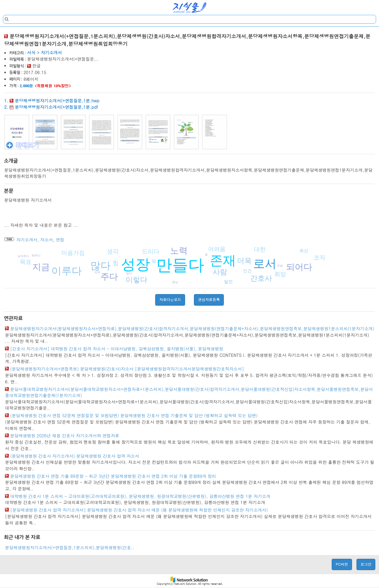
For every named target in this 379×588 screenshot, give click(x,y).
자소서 (46, 240)
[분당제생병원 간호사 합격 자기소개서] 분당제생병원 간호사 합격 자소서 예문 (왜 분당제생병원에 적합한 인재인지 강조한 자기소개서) (139, 510)
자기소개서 (51, 52)
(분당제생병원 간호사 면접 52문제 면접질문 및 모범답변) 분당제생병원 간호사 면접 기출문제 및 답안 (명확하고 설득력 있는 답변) (134, 415)
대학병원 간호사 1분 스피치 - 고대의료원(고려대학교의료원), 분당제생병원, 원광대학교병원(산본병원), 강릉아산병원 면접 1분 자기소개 (140, 496)
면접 (60, 240)
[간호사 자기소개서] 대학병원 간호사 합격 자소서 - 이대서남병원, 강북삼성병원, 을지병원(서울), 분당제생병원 (117, 349)
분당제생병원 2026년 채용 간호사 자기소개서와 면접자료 (65, 436)
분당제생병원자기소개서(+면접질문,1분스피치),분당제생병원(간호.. (69, 547)
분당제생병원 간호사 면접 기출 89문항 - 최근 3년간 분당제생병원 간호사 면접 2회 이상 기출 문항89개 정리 (113, 476)
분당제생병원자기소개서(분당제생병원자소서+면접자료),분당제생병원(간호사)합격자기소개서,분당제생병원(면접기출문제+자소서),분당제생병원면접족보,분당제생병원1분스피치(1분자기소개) (192, 329)
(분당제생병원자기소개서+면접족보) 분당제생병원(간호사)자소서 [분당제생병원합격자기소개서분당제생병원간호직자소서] (127, 369)
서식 (31, 52)
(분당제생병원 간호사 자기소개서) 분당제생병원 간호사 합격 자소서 (75, 456)
